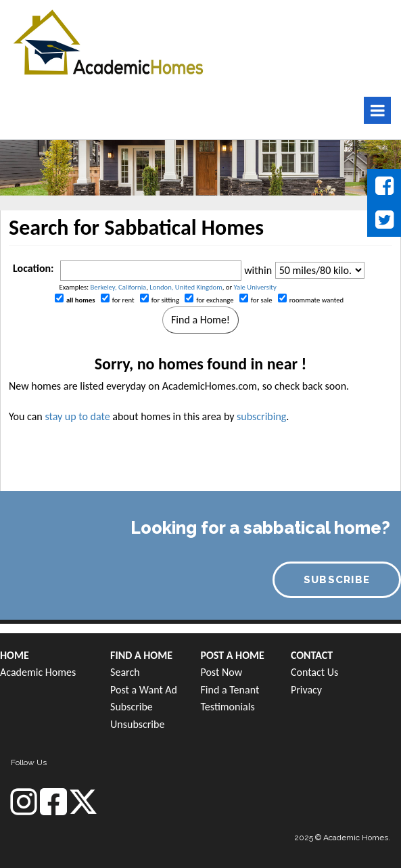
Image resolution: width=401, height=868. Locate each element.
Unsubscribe (137, 724)
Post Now (221, 672)
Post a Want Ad (144, 690)
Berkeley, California (119, 287)
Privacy (306, 690)
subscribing (261, 416)
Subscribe (132, 707)
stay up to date (77, 416)
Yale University (255, 287)
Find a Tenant (230, 690)
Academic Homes (38, 672)
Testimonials (227, 707)
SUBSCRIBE (337, 580)
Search (125, 672)
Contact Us (314, 672)
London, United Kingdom (186, 287)
